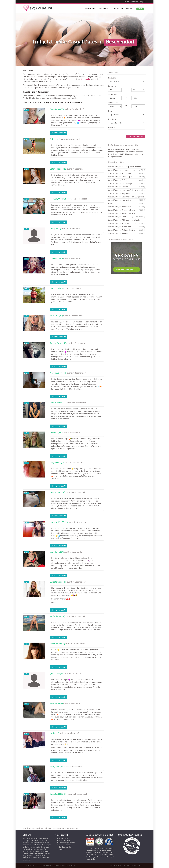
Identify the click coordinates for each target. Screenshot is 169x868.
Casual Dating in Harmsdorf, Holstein (127, 190)
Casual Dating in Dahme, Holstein (127, 230)
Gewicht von (113, 103)
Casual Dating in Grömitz (127, 180)
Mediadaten (115, 865)
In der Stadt (113, 127)
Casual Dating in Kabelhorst (127, 173)
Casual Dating (90, 9)
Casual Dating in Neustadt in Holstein (127, 202)
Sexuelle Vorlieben (65, 845)
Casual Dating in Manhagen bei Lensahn (127, 167)
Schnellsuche (118, 9)
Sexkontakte (86, 79)
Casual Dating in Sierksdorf (127, 233)
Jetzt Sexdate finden (136, 136)
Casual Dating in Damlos (127, 187)
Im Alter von (113, 86)
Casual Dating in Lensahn (124, 170)
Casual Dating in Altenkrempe (127, 183)
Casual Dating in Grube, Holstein (127, 210)
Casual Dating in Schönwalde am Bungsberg (127, 197)
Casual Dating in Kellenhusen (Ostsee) (127, 214)
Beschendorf (78, 109)
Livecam (126, 2)
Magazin (142, 2)
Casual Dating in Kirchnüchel (127, 227)
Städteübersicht (104, 9)
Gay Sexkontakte (65, 847)
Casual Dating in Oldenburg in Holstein (127, 220)
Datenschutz (132, 865)
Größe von (113, 94)
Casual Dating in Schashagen (127, 177)
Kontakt (123, 865)
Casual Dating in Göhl (123, 217)
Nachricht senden (58, 133)
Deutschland (39, 828)
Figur (110, 111)
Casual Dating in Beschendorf (70, 828)
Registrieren (135, 9)
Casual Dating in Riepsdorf (127, 193)
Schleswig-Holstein (51, 828)
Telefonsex (134, 2)
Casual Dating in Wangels (123, 223)
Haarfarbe (112, 119)
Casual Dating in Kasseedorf (127, 207)
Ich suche (112, 78)
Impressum (141, 865)
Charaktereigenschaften (67, 843)
